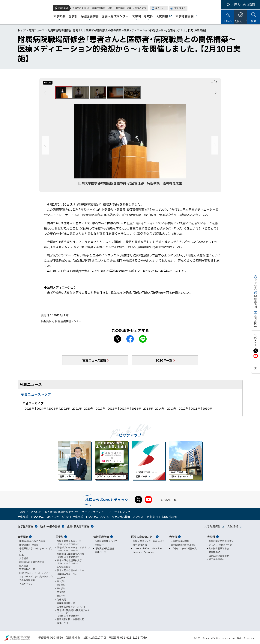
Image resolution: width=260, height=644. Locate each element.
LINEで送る (143, 340)
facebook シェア (130, 340)
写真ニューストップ (36, 396)
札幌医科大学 (15, 12)
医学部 (59, 537)
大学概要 (23, 537)
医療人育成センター (143, 537)
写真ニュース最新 (94, 362)
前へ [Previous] (45, 93)
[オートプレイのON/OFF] (48, 83)
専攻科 (211, 537)
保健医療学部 (101, 537)
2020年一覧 (164, 362)
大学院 (173, 537)
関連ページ (100, 552)
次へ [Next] (215, 93)
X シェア (117, 340)
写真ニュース (36, 30)
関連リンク (63, 623)
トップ (22, 30)
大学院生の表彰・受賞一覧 (184, 548)
